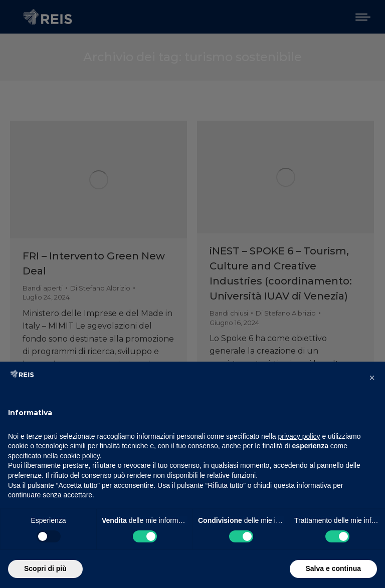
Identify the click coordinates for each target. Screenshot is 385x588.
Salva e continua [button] (333, 568)
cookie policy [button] (80, 456)
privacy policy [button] (299, 436)
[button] (372, 378)
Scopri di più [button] (45, 568)
